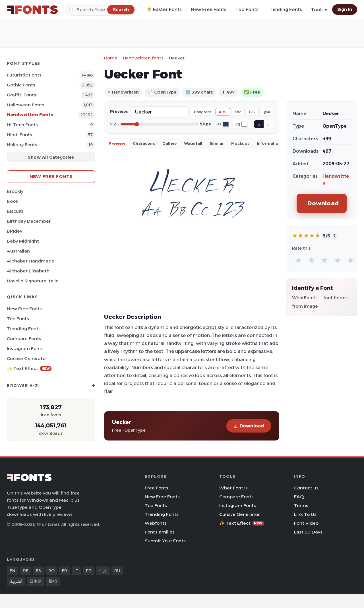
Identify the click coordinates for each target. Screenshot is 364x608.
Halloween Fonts (26, 105)
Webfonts (156, 523)
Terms (301, 505)
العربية (16, 581)
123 (252, 112)
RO (51, 571)
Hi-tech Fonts (22, 125)
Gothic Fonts (21, 85)
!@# (266, 112)
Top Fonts (247, 10)
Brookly (15, 191)
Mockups (240, 143)
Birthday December (29, 221)
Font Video (306, 523)
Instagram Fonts (25, 349)
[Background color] (244, 124)
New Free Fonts (209, 10)
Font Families (160, 532)
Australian (18, 251)
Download (249, 426)
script (210, 327)
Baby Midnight (23, 241)
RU (117, 571)
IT (76, 571)
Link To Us (305, 514)
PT (89, 571)
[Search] (100, 10)
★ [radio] (298, 260)
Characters (144, 143)
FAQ (299, 497)
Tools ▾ (319, 10)
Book (13, 201)
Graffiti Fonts (21, 95)
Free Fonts (157, 488)
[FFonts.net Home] (32, 10)
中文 (103, 571)
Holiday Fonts (22, 145)
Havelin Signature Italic (33, 281)
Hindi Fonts (19, 135)
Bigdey (15, 231)
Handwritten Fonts (30, 115)
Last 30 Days (308, 532)
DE (26, 571)
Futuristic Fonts (24, 75)
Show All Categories (51, 157)
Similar (217, 143)
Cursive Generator (27, 358)
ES (38, 571)
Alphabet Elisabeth (28, 271)
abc (238, 112)
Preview (117, 143)
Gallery (169, 143)
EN (13, 571)
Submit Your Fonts (165, 541)
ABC (223, 112)
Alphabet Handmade (31, 261)
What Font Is (233, 488)
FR (65, 571)
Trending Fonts (285, 10)
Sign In (345, 9)
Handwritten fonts (143, 58)
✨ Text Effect (29, 368)
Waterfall (193, 143)
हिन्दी (53, 581)
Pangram (203, 112)
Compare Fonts (24, 339)
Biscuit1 (15, 211)
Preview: (119, 111)
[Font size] (159, 124)
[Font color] (226, 124)
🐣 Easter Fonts (164, 10)
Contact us (306, 488)
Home (111, 58)
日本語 (36, 581)
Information (269, 143)
